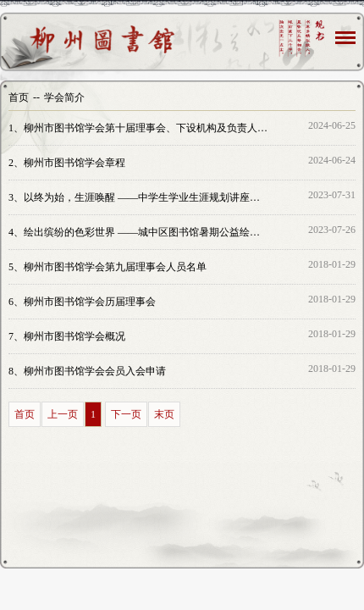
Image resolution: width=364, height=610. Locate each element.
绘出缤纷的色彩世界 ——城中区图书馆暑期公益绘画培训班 (139, 232)
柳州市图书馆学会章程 (67, 163)
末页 (164, 414)
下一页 (126, 414)
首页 (19, 97)
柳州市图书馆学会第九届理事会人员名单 (108, 267)
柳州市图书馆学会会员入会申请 (87, 371)
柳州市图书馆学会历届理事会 (82, 302)
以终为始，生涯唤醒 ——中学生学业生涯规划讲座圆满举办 (139, 197)
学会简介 (64, 97)
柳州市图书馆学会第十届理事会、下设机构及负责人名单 (139, 128)
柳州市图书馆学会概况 (67, 336)
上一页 (63, 414)
